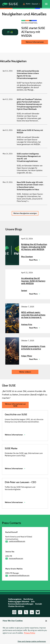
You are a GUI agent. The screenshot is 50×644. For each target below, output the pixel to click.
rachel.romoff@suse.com (17, 541)
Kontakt (39, 604)
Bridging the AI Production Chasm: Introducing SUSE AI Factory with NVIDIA (34, 247)
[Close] (46, 621)
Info (33, 602)
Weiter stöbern (25, 372)
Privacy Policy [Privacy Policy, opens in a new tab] (30, 633)
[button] (26, 4)
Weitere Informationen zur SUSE (15, 405)
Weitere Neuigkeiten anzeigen (25, 213)
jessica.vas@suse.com (16, 558)
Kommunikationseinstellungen (21, 604)
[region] (25, 631)
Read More (34, 260)
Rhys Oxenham (27, 257)
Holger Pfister (27, 356)
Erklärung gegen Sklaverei (19, 602)
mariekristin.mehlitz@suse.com (19, 575)
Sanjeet (24, 291)
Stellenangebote (15, 599)
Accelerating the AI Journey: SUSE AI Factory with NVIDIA (33, 281)
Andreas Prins (27, 325)
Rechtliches (28, 599)
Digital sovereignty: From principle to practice (33, 348)
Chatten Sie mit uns (16, 606)
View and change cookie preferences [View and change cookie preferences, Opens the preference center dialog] (32, 641)
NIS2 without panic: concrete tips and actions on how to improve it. (33, 315)
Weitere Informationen (35, 42)
